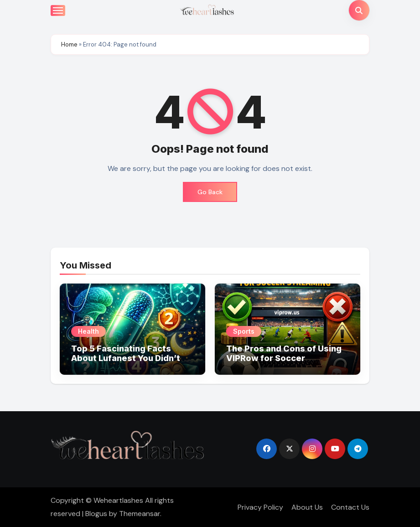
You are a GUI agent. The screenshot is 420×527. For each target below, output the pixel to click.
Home (69, 44)
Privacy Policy (260, 507)
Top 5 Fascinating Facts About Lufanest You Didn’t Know (126, 358)
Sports (244, 331)
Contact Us (350, 507)
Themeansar (140, 514)
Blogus (96, 514)
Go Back (210, 192)
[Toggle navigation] (58, 10)
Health (88, 331)
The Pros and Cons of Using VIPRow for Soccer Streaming (284, 358)
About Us (307, 507)
